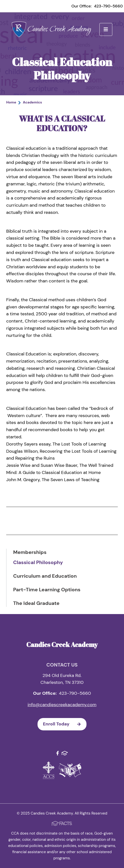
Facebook (58, 753)
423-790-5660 (108, 6)
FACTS (65, 753)
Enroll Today (65, 724)
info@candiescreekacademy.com (62, 705)
